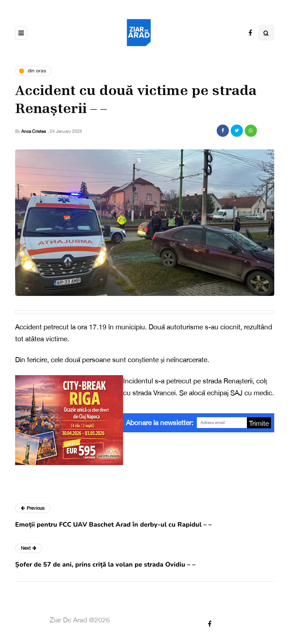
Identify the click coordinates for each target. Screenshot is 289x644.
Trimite (259, 423)
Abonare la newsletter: (160, 423)
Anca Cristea (33, 131)
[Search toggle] (266, 33)
